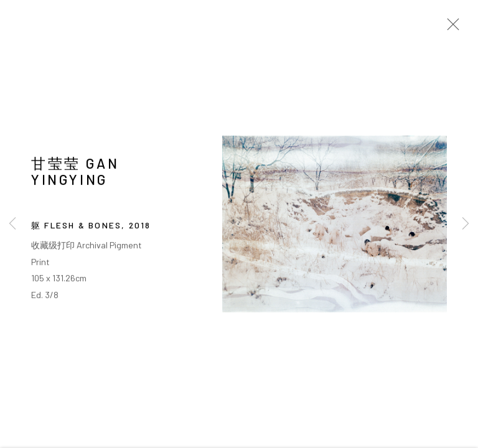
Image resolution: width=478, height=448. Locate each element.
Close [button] (450, 28)
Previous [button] (12, 224)
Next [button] (466, 224)
